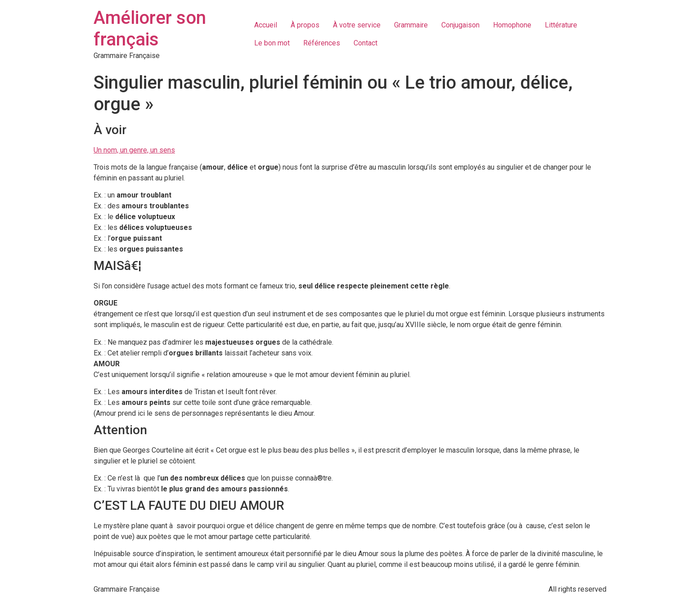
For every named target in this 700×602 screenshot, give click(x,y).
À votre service (357, 25)
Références (322, 43)
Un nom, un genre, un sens (134, 150)
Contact (366, 43)
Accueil (266, 25)
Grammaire (411, 25)
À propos (305, 25)
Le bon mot (272, 43)
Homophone (512, 25)
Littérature (561, 25)
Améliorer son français (150, 29)
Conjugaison (460, 25)
